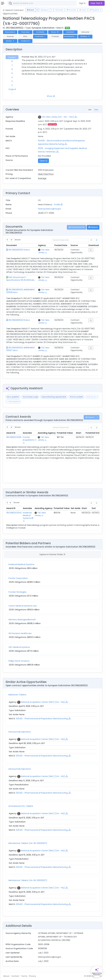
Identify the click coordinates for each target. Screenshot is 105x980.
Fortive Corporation (18, 578)
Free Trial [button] (97, 3)
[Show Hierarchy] (76, 117)
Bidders (85, 36)
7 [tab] (12, 65)
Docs (55, 32)
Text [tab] (96, 110)
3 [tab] (12, 81)
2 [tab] (12, 85)
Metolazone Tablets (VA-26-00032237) (28, 843)
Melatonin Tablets (17, 695)
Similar (10, 41)
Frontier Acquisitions (28, 439)
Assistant (70, 32)
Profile (58, 205)
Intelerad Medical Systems (27, 515)
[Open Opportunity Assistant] (97, 972)
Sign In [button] (82, 3)
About (6, 976)
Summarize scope (30, 397)
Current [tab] (12, 57)
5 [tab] (12, 73)
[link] (97, 240)
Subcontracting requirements (54, 397)
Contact (15, 976)
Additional (25, 41)
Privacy (32, 976)
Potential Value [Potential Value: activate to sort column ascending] (65, 433)
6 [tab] (12, 69)
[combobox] (49, 3)
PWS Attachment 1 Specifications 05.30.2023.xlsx (20, 279)
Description (10, 32)
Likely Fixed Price (46, 174)
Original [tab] (12, 89)
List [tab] (90, 110)
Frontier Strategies (17, 592)
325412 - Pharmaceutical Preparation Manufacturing (42, 719)
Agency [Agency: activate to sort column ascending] (42, 245)
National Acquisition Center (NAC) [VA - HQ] (43, 702)
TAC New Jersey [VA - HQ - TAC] (58, 117)
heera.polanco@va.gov (50, 209)
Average (42, 178)
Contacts (40, 32)
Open (43, 161)
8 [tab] (12, 61)
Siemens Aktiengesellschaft (22, 620)
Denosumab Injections (20, 732)
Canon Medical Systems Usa (23, 606)
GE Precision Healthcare (20, 633)
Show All (51, 96)
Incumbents (70, 36)
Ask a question (13, 397)
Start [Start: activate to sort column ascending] (79, 433)
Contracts (40, 36)
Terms (24, 976)
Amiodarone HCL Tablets (21, 806)
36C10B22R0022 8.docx (19, 320)
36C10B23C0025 (14, 437)
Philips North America (19, 661)
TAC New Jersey (44, 251)
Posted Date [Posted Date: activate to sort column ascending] (61, 245)
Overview (25, 32)
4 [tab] (12, 77)
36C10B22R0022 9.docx (19, 250)
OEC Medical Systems (19, 647)
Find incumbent (76, 397)
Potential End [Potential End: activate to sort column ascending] (92, 433)
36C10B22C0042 (14, 513)
